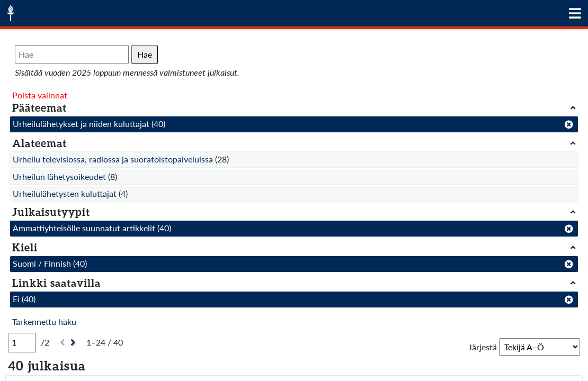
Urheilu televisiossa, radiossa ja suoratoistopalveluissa (113, 159)
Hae (145, 54)
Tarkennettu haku (44, 321)
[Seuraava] (74, 343)
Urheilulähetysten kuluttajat (65, 193)
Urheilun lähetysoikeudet (59, 176)
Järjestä (483, 347)
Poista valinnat (40, 95)
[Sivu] (22, 342)
